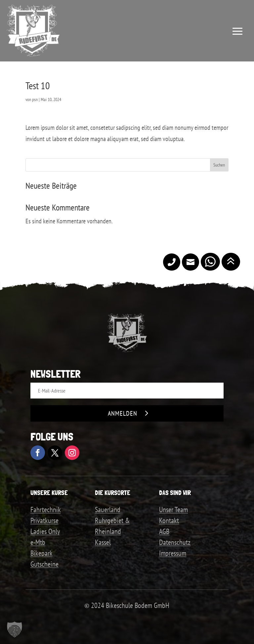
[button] (15, 629)
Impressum (173, 553)
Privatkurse (44, 520)
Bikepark (42, 553)
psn (35, 99)
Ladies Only (45, 531)
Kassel (103, 542)
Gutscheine (44, 564)
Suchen (219, 165)
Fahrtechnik (46, 510)
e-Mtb (38, 542)
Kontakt (169, 520)
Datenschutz (175, 542)
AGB (164, 531)
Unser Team (173, 510)
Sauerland (108, 510)
